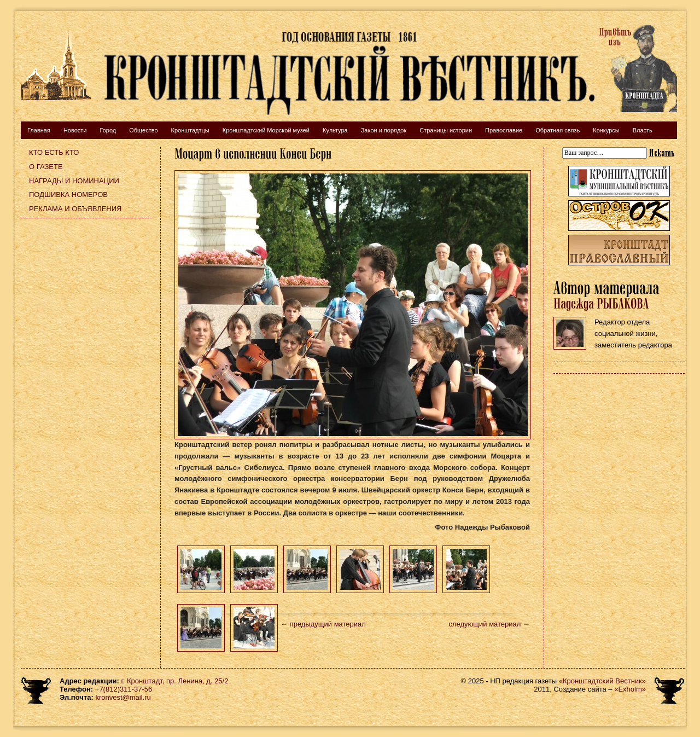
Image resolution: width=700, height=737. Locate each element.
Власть (643, 130)
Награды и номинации (74, 181)
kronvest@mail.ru (123, 697)
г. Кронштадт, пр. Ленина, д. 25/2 (175, 681)
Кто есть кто (54, 152)
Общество (143, 130)
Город (108, 130)
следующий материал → (489, 624)
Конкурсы (606, 130)
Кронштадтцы (190, 130)
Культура (335, 130)
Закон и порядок (384, 130)
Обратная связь (558, 130)
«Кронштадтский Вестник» (602, 681)
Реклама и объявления (75, 209)
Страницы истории (446, 130)
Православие (504, 130)
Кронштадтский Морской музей (266, 130)
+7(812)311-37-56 (124, 689)
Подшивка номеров (68, 195)
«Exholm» (630, 689)
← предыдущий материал (323, 624)
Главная (39, 130)
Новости (75, 130)
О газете (46, 167)
